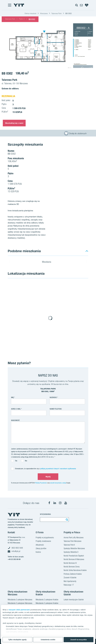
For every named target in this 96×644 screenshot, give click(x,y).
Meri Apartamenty (70, 581)
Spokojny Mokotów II (71, 552)
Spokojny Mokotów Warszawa (74, 549)
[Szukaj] (67, 520)
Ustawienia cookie (48, 640)
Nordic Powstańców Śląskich (74, 556)
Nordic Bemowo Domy (72, 567)
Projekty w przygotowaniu (45, 538)
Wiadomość (15, 420)
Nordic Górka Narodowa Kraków (75, 570)
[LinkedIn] (55, 503)
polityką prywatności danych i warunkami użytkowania (58, 469)
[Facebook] (49, 503)
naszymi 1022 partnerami (19, 610)
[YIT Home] (19, 5)
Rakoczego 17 (69, 585)
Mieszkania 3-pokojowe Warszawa (20, 603)
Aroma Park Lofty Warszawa (74, 538)
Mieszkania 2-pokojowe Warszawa (20, 600)
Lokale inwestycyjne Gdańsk (74, 600)
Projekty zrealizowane (43, 541)
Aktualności (40, 545)
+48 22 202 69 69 (14, 559)
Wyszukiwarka (45, 514)
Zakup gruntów (41, 549)
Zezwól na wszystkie (79, 640)
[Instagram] (60, 503)
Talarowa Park (10, 19)
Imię (12, 397)
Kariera (38, 552)
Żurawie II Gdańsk (70, 578)
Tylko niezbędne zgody (17, 640)
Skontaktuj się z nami (14, 123)
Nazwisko (53, 397)
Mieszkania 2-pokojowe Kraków (47, 600)
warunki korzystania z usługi (58, 483)
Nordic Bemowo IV (70, 563)
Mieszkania (48, 262)
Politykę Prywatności (41, 483)
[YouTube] (66, 503)
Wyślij (48, 477)
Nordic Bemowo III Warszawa (74, 560)
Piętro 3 (22, 19)
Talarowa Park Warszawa (73, 541)
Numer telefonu (56, 409)
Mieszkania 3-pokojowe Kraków (47, 603)
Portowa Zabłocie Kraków (73, 574)
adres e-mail (16, 409)
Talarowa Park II (69, 545)
